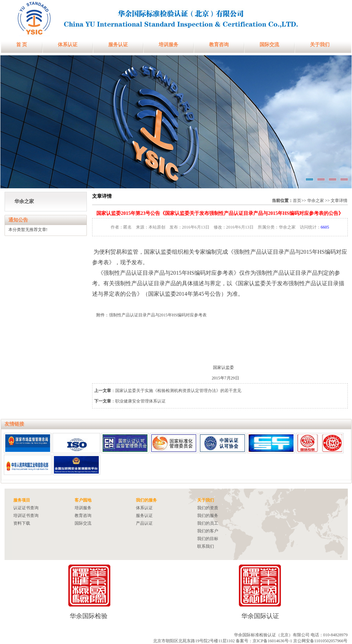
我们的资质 (208, 508)
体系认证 (68, 45)
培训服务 (168, 45)
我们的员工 (208, 523)
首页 (297, 201)
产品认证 (144, 523)
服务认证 (118, 45)
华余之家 (24, 201)
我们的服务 (208, 516)
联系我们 (206, 546)
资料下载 (22, 523)
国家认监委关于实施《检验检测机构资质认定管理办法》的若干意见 (178, 391)
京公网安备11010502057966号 (320, 641)
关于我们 (320, 45)
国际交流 (269, 45)
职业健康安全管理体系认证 (140, 401)
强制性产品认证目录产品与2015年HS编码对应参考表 (158, 315)
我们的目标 (208, 539)
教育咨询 (219, 45)
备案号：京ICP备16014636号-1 (264, 641)
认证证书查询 (26, 508)
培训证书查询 (26, 516)
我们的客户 (208, 531)
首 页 (22, 45)
